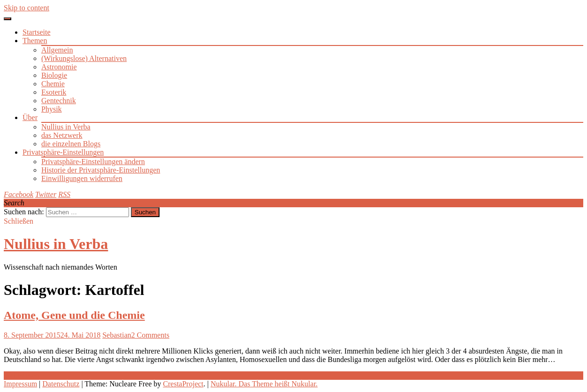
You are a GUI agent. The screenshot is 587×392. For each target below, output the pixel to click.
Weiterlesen (21, 375)
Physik (52, 109)
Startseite (37, 32)
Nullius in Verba (66, 127)
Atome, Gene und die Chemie (74, 315)
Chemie (53, 84)
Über (30, 117)
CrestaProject (183, 384)
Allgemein (57, 50)
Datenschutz (61, 384)
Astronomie (59, 67)
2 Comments (150, 335)
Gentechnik (59, 101)
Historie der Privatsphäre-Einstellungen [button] (101, 170)
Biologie (54, 75)
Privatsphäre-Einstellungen (63, 152)
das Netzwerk (62, 135)
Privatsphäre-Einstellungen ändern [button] (93, 162)
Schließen (19, 221)
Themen (35, 41)
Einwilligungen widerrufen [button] (82, 178)
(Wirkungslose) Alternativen (84, 58)
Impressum (20, 384)
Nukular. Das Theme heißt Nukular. (264, 384)
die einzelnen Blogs (71, 144)
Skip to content (27, 8)
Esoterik (54, 92)
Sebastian (117, 335)
